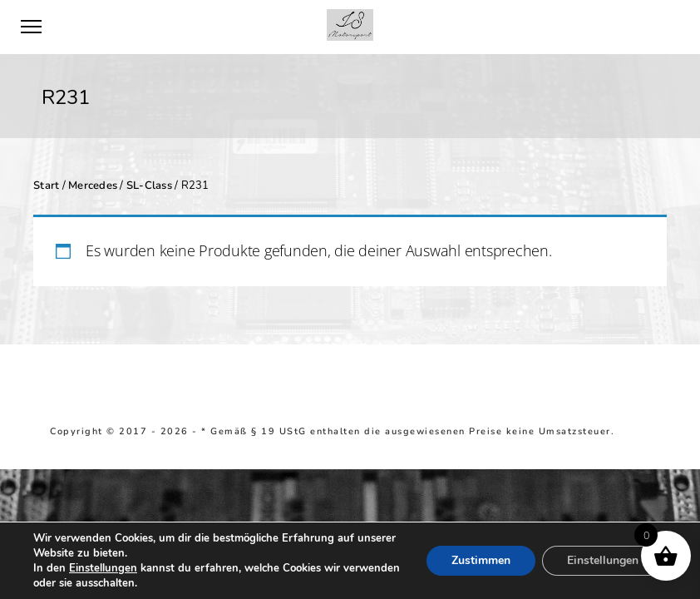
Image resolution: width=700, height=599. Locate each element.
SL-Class (149, 186)
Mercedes (93, 186)
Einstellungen (103, 568)
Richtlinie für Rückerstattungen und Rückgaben (253, 443)
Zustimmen (481, 560)
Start (46, 186)
